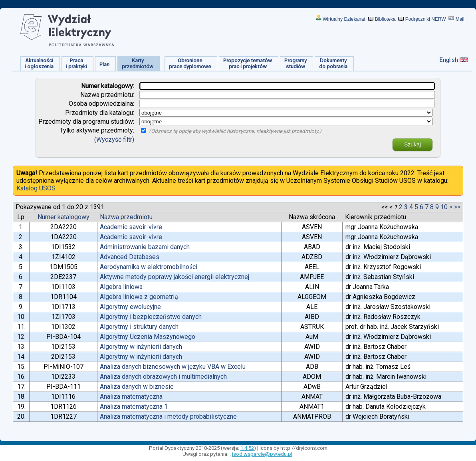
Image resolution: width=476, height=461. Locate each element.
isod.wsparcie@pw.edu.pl (262, 454)
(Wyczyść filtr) (114, 139)
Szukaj (413, 144)
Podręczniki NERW (426, 19)
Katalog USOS (36, 188)
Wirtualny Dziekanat (344, 19)
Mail (460, 19)
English (449, 60)
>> (457, 207)
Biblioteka (385, 19)
